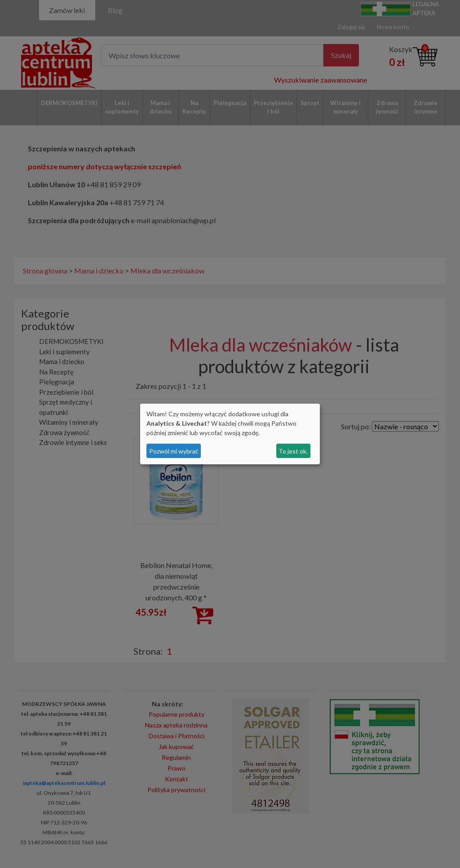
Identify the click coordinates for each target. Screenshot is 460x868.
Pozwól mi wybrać (174, 451)
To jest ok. (293, 451)
